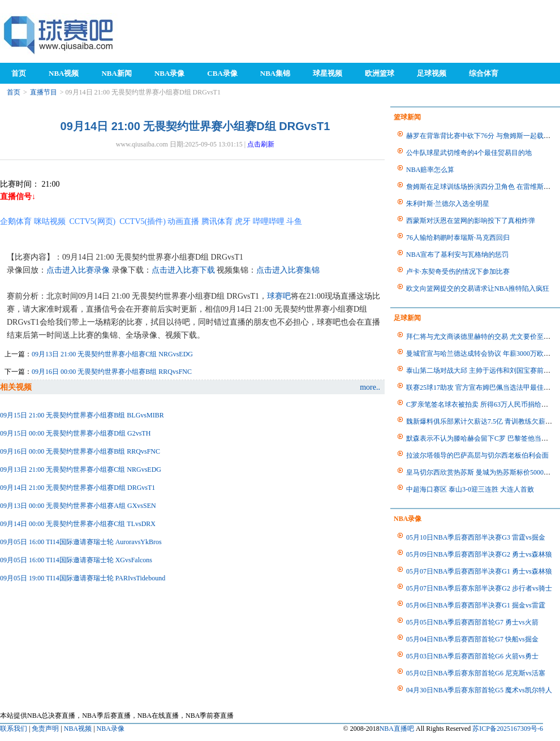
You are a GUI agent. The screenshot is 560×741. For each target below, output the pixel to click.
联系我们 (14, 729)
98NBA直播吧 (59, 34)
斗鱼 (294, 221)
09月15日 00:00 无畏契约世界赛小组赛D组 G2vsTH (75, 433)
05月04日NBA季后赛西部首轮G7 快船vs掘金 (472, 639)
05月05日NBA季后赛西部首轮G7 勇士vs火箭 (472, 622)
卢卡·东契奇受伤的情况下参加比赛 (458, 272)
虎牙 (243, 221)
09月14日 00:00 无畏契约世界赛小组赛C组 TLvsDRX (78, 524)
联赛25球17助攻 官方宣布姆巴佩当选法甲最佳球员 (482, 387)
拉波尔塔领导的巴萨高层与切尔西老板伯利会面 (477, 455)
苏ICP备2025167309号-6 (508, 729)
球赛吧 (279, 296)
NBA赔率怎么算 (430, 170)
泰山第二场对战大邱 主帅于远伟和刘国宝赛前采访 (482, 370)
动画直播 (183, 221)
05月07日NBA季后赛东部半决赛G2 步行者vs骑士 (479, 588)
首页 (14, 92)
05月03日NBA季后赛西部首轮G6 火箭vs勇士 (472, 656)
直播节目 (44, 92)
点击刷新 (261, 144)
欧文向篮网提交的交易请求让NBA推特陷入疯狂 (478, 288)
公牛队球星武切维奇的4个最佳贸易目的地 (469, 153)
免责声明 (45, 729)
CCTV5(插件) (143, 221)
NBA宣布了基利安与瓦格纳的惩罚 (457, 255)
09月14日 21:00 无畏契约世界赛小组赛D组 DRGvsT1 (77, 488)
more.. (370, 387)
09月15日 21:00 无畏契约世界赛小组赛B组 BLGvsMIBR (82, 415)
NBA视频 (78, 729)
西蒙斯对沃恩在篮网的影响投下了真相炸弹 (471, 221)
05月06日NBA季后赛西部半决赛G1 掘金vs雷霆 (476, 605)
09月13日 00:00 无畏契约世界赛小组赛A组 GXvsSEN (78, 506)
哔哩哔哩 (269, 221)
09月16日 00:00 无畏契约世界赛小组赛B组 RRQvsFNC (112, 372)
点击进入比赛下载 (183, 270)
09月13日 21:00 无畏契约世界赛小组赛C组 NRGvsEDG (112, 354)
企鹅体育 (16, 221)
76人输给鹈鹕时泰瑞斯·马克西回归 (458, 238)
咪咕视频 (50, 221)
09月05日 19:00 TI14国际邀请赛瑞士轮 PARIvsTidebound (83, 578)
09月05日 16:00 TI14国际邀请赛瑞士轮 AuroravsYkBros (81, 542)
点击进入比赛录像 (78, 270)
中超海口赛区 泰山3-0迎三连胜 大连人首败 (470, 489)
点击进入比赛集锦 (288, 270)
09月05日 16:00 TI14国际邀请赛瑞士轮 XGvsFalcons (76, 560)
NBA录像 (111, 729)
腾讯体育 (217, 221)
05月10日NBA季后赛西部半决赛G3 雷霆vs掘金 (476, 537)
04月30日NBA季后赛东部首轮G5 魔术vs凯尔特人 (479, 690)
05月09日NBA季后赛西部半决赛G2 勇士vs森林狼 (479, 554)
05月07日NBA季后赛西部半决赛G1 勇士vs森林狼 (479, 571)
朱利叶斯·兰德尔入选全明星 (448, 204)
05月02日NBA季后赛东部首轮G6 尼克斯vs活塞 (476, 673)
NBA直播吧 (397, 729)
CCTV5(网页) (93, 221)
